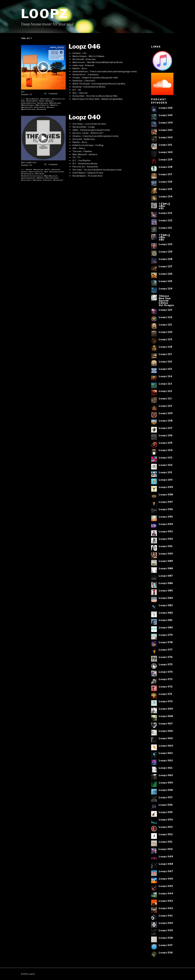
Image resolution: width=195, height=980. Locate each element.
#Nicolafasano (52, 178)
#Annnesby (39, 170)
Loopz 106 (166, 435)
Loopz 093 (166, 531)
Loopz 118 (165, 347)
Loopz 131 (165, 228)
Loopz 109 (166, 413)
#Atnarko (56, 170)
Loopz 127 (165, 266)
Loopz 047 (166, 871)
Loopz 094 (166, 524)
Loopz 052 (166, 834)
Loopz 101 (165, 472)
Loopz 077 (166, 650)
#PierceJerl (26, 180)
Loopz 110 (165, 406)
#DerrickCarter (36, 172)
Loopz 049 (166, 856)
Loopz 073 (166, 679)
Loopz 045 (166, 886)
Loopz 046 (85, 46)
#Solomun (37, 180)
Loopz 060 (166, 775)
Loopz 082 (166, 613)
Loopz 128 (166, 259)
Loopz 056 (166, 805)
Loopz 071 (166, 694)
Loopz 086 (166, 583)
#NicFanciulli (27, 107)
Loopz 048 (166, 864)
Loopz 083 (166, 605)
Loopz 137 (165, 174)
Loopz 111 (165, 398)
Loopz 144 (166, 123)
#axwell (24, 172)
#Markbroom (55, 103)
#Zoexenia (42, 109)
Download (51, 94)
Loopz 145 (166, 115)
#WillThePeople (28, 109)
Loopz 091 (166, 546)
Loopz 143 (166, 130)
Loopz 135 (166, 189)
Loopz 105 (166, 443)
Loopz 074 (166, 672)
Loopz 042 (166, 908)
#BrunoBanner (33, 99)
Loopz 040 (85, 117)
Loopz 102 (166, 465)
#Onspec (51, 107)
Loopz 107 (166, 428)
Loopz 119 (165, 339)
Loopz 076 (166, 657)
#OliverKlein (40, 107)
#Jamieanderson (29, 103)
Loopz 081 (166, 620)
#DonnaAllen (32, 101)
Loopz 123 (166, 310)
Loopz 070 (166, 701)
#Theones (48, 180)
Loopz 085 (166, 590)
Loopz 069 (166, 709)
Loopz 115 (165, 369)
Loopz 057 (166, 797)
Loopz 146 (166, 108)
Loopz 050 (166, 849)
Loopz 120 (166, 332)
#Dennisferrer (58, 99)
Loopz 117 (165, 354)
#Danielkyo (45, 99)
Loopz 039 (166, 930)
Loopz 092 (166, 539)
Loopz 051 (166, 842)
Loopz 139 (166, 159)
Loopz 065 (166, 738)
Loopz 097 (166, 502)
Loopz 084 (166, 598)
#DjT (23, 101)
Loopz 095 (166, 517)
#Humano (50, 101)
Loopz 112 (165, 391)
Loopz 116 (165, 361)
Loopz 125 (166, 281)
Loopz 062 (166, 760)
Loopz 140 (166, 152)
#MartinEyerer (42, 105)
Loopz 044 (166, 893)
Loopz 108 (166, 421)
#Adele (29, 170)
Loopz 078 (166, 642)
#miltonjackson (28, 178)
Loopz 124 (166, 288)
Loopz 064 (166, 746)
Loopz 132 (166, 220)
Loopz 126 (166, 274)
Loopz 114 (166, 376)
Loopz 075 (166, 664)
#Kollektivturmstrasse (32, 176)
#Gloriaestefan (57, 172)
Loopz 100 (166, 480)
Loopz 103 (166, 458)
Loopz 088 (166, 568)
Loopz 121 (165, 325)
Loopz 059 (166, 783)
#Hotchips (40, 174)
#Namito (54, 105)
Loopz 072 (166, 687)
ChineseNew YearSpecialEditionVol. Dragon (166, 301)
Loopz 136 (166, 182)
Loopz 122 (166, 317)
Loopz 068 (166, 716)
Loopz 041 (166, 916)
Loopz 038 (166, 938)
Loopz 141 (166, 145)
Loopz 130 (166, 244)
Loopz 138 (166, 167)
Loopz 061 (166, 768)
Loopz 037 (166, 945)
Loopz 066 (166, 731)
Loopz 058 (166, 790)
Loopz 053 (166, 827)
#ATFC (48, 170)
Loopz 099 (166, 487)
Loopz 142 (166, 137)
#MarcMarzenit (51, 176)
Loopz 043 (166, 901)
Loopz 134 (166, 196)
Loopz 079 (166, 635)
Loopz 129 (166, 252)
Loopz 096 (166, 509)
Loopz (45, 14)
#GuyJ (42, 101)
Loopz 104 (166, 450)
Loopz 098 (166, 494)
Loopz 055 (166, 812)
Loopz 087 (166, 576)
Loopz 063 (166, 753)
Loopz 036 (166, 952)
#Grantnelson (27, 174)
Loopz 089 (166, 561)
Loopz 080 (166, 627)
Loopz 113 (165, 384)
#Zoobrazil (58, 180)
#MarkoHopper (28, 105)
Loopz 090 (166, 554)
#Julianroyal (43, 103)
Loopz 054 (166, 820)
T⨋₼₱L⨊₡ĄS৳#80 (165, 237)
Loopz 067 (166, 723)
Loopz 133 (166, 213)
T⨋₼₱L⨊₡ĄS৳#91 (165, 206)
